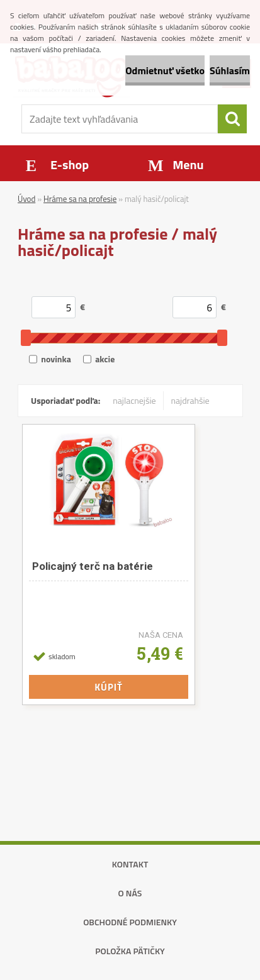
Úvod (26, 199)
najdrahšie (190, 400)
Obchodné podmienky (130, 922)
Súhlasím (230, 70)
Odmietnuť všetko (165, 70)
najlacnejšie (134, 400)
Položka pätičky (130, 951)
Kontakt (130, 864)
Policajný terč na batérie (93, 566)
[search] (232, 119)
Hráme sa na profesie (80, 199)
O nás (130, 893)
